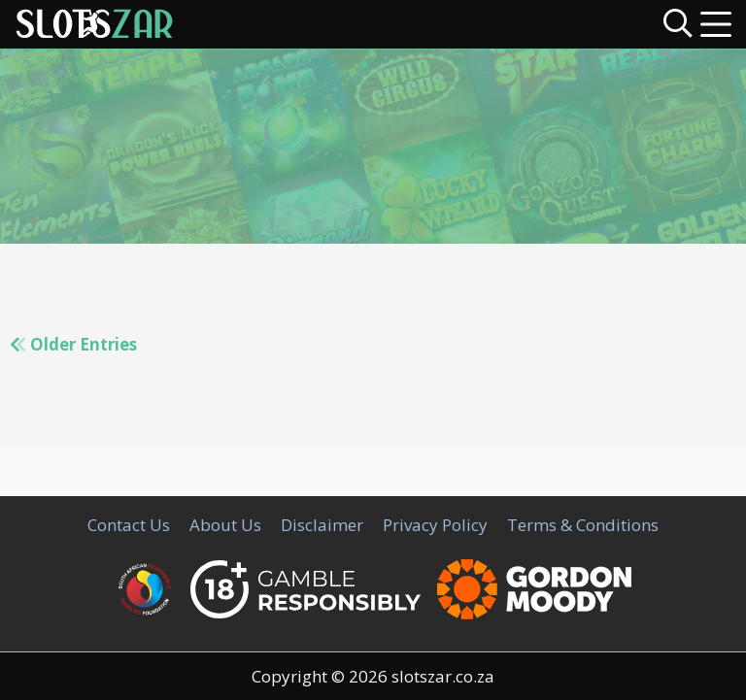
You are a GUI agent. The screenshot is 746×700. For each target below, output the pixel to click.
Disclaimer (322, 525)
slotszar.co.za (443, 676)
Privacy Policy (435, 525)
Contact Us (129, 525)
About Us (225, 525)
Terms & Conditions (583, 525)
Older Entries (73, 344)
